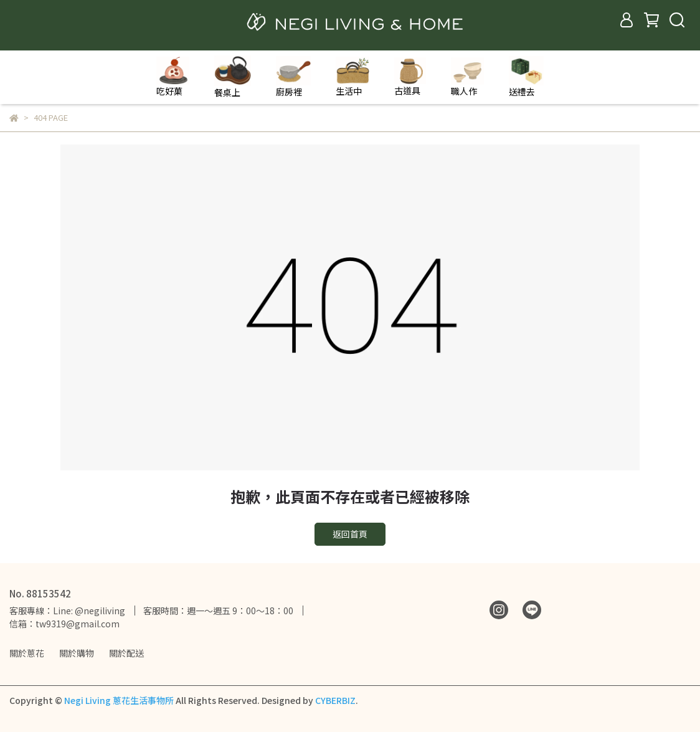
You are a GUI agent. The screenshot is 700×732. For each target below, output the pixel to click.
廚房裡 (293, 77)
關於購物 (77, 653)
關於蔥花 (27, 653)
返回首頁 (350, 534)
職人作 (467, 77)
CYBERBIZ (335, 700)
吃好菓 (173, 77)
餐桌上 (233, 77)
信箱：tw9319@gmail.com (64, 624)
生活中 (352, 77)
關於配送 (126, 653)
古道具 (410, 77)
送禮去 (526, 77)
